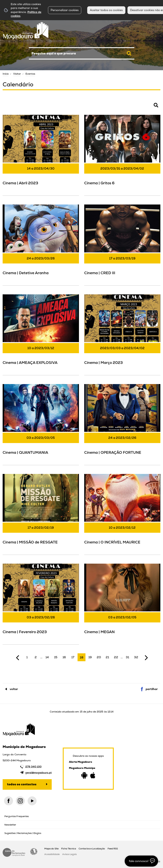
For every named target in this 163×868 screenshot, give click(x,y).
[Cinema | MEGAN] (122, 604)
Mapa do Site (51, 849)
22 (116, 657)
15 (56, 657)
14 (47, 657)
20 (99, 657)
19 (90, 657)
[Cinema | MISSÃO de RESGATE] (41, 514)
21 (107, 657)
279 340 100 (33, 767)
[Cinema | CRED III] (122, 244)
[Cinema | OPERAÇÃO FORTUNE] (122, 424)
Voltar (14, 689)
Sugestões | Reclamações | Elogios (23, 833)
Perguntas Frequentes (17, 816)
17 (73, 657)
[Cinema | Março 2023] (122, 334)
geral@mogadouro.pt (39, 773)
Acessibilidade (34, 852)
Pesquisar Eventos (14, 107)
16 (64, 657)
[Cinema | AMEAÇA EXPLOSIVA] (41, 334)
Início (6, 74)
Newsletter (10, 825)
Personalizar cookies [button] (65, 10)
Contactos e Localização (92, 849)
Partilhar (152, 689)
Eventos (30, 74)
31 (127, 657)
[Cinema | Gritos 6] (122, 155)
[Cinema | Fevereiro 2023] (41, 604)
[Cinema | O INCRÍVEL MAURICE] (122, 514)
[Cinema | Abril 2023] (41, 155)
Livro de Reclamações (14, 852)
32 (136, 657)
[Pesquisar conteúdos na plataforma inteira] (129, 53)
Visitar (17, 74)
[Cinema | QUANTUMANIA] (41, 424)
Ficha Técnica (69, 849)
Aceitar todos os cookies (106, 10)
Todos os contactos (22, 784)
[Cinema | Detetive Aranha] (41, 244)
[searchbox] (82, 53)
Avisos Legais (69, 854)
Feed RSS (113, 849)
